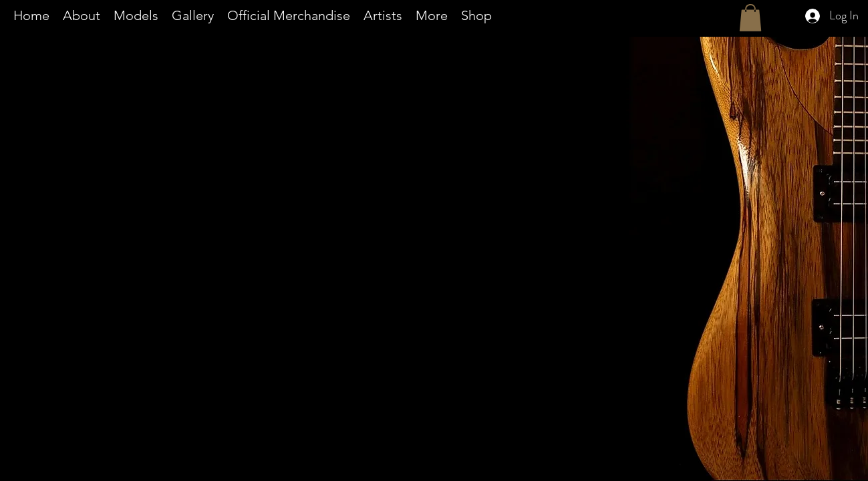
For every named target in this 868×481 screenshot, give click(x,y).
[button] (432, 16)
